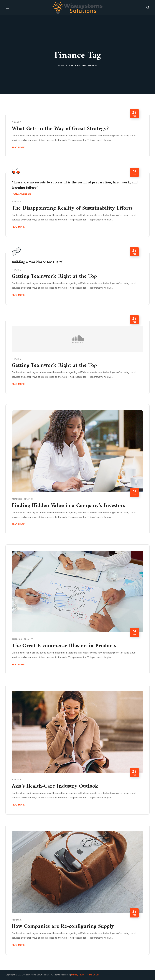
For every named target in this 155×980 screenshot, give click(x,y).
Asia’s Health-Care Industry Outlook (55, 786)
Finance (16, 122)
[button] (148, 8)
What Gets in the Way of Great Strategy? (60, 129)
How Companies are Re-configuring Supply (63, 927)
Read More (18, 147)
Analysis (17, 499)
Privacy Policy (78, 975)
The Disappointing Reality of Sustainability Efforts (72, 208)
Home (61, 66)
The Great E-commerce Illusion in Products (64, 646)
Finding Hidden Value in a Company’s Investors (68, 506)
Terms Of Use (93, 975)
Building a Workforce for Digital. (38, 262)
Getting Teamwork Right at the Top (54, 277)
